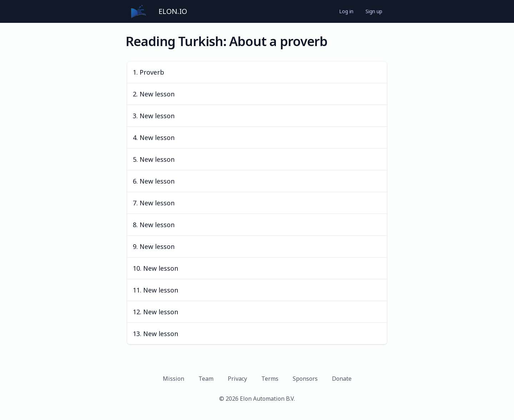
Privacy (237, 379)
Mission (173, 379)
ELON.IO (173, 11)
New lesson (157, 94)
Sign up (374, 11)
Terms (270, 379)
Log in (346, 11)
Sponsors (305, 379)
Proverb (152, 72)
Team (206, 379)
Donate (342, 379)
